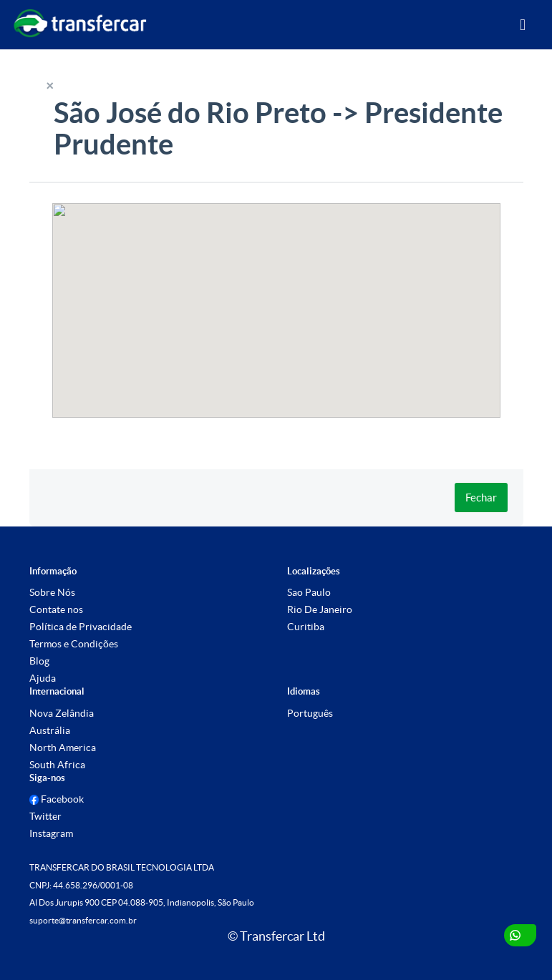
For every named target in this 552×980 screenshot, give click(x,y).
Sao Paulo (309, 592)
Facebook (57, 799)
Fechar (481, 498)
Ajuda (43, 678)
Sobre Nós (52, 592)
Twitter (45, 816)
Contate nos (56, 609)
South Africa (57, 765)
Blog (39, 661)
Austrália (50, 730)
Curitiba (306, 627)
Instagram (51, 833)
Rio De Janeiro (320, 609)
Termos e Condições (74, 644)
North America (63, 748)
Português (310, 713)
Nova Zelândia (62, 713)
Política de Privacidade (81, 627)
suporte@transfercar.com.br (83, 920)
